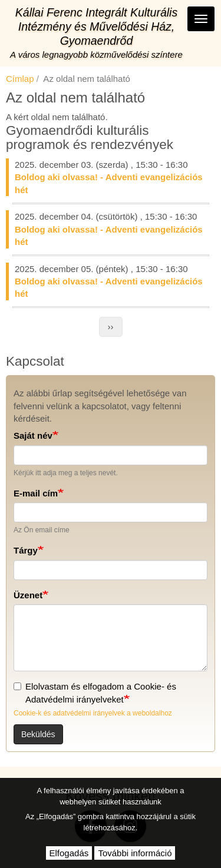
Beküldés (38, 734)
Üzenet (28, 595)
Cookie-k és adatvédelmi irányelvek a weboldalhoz (93, 713)
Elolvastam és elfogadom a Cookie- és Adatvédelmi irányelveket (95, 693)
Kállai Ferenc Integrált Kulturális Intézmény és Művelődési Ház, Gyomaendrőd (96, 26)
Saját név (33, 435)
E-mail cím (36, 493)
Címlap (20, 79)
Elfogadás (69, 853)
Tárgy (26, 550)
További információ (135, 853)
